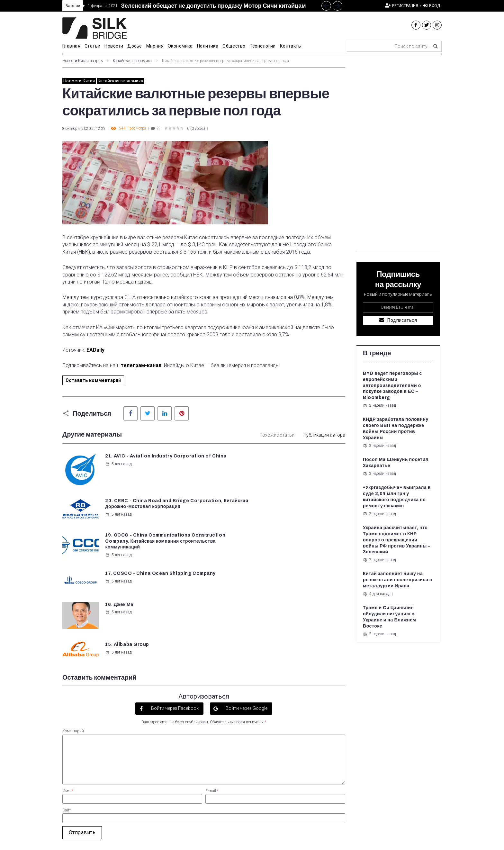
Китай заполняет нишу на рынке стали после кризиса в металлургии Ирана (398, 580)
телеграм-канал (141, 365)
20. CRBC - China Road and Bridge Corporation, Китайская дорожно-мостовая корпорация (293, 462)
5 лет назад (118, 470)
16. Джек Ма (119, 539)
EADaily (95, 350)
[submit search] (436, 46)
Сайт (67, 716)
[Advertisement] (398, 156)
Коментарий (73, 637)
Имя (68, 696)
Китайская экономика (132, 61)
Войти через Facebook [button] (174, 614)
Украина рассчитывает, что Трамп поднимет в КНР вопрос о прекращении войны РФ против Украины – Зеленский (397, 540)
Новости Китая (79, 81)
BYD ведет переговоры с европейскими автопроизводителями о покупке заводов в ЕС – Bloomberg (392, 386)
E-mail (212, 696)
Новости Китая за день (82, 61)
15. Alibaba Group (273, 539)
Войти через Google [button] (246, 614)
